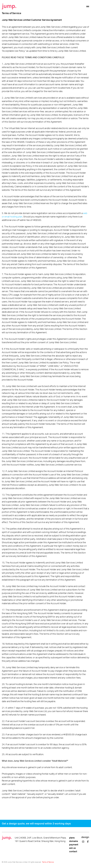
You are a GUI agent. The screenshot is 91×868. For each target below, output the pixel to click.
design (85, 837)
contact (73, 851)
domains (74, 841)
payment (74, 844)
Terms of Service (48, 862)
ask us (72, 848)
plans (72, 838)
